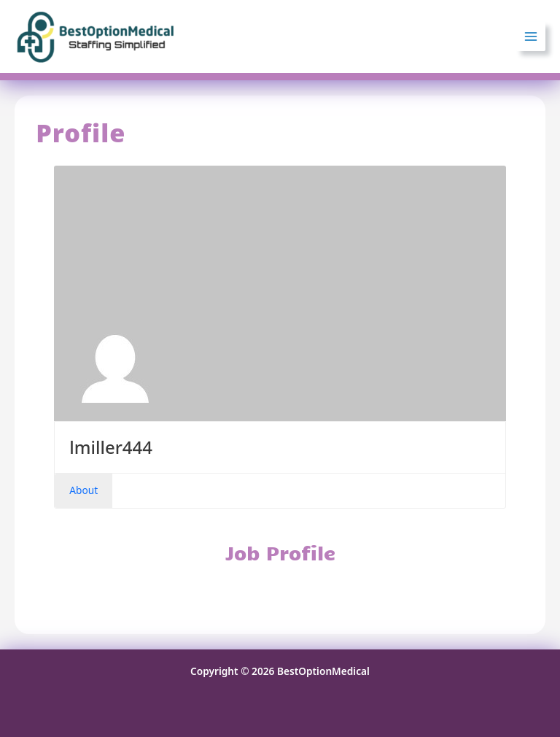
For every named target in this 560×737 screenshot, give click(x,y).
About (83, 490)
